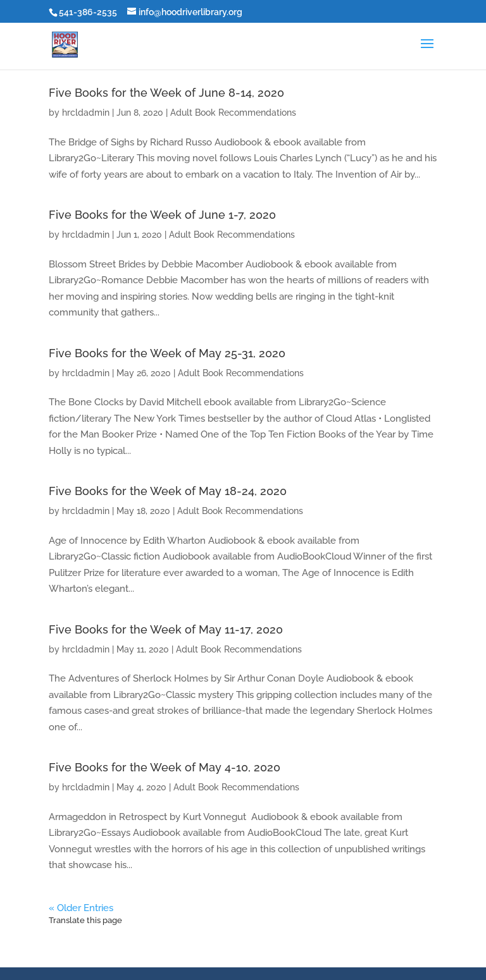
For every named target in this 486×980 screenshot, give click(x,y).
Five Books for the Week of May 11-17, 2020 (166, 629)
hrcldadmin (86, 113)
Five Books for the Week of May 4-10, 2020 (165, 767)
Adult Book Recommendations (233, 113)
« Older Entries (81, 908)
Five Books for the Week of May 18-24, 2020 (168, 491)
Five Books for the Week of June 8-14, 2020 (166, 93)
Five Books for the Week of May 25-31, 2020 (167, 353)
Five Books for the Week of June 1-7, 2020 (162, 215)
